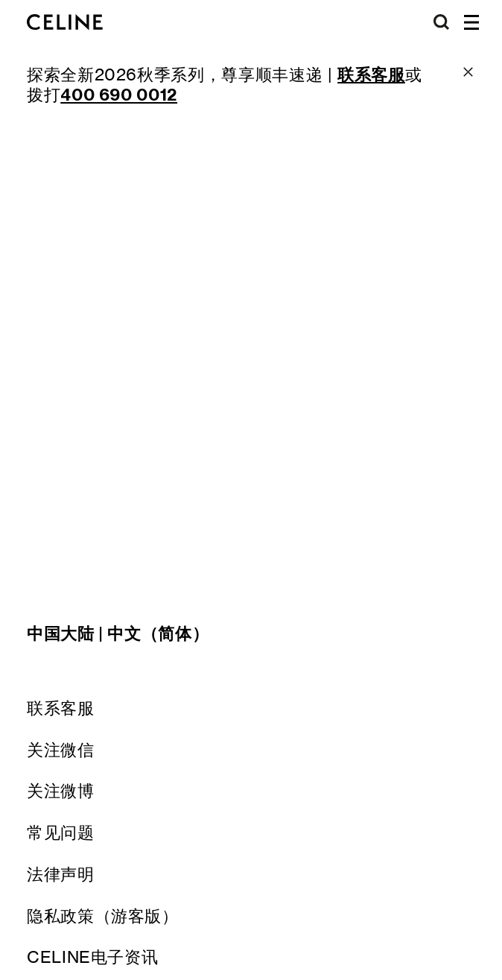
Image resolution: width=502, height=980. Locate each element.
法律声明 (61, 874)
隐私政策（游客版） (103, 916)
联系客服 (61, 708)
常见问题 (61, 832)
